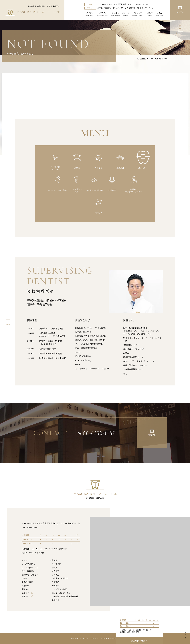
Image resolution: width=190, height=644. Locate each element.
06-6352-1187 (32, 528)
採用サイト (26, 596)
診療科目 (126, 14)
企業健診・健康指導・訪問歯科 (65, 596)
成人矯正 (56, 571)
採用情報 (25, 586)
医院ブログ (26, 589)
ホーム (24, 560)
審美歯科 (56, 586)
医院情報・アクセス (138, 14)
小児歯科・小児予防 (60, 578)
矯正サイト (26, 593)
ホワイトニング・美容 (61, 593)
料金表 (150, 14)
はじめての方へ (90, 14)
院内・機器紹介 (115, 14)
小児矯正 (56, 575)
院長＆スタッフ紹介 (103, 14)
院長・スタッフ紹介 (30, 568)
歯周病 (55, 568)
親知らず (56, 600)
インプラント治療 (59, 589)
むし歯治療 (56, 564)
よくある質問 (159, 14)
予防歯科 (56, 582)
